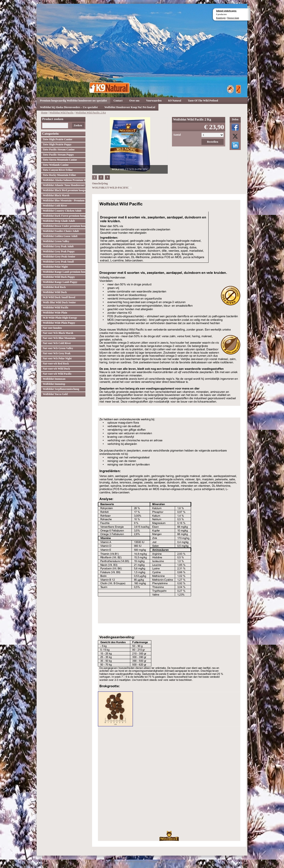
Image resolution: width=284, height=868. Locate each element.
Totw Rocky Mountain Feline (59, 175)
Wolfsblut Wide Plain (55, 313)
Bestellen (213, 142)
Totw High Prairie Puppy (57, 144)
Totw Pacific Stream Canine (59, 150)
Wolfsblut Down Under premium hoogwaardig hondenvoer (64, 226)
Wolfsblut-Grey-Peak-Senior (59, 257)
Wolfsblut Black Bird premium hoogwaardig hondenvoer (64, 190)
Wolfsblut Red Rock (54, 287)
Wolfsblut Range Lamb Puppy (60, 282)
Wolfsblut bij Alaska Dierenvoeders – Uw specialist (69, 107)
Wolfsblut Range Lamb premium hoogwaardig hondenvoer (64, 272)
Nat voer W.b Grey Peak (57, 353)
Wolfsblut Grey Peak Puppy (59, 251)
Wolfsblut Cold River (55, 206)
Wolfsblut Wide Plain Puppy (59, 323)
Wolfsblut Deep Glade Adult (59, 221)
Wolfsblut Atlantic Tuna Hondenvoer (64, 185)
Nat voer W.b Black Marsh (58, 333)
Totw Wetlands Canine (56, 165)
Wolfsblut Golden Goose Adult (60, 236)
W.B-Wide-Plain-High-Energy (60, 318)
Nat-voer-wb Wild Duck (56, 369)
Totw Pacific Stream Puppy (58, 155)
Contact (118, 101)
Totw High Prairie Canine (58, 139)
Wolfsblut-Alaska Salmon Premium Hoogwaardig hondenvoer (64, 180)
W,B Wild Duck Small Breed (59, 297)
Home (44, 113)
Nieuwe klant (233, 18)
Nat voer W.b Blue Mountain (59, 338)
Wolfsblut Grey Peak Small (58, 262)
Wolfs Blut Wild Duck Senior (59, 302)
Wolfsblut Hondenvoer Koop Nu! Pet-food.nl (130, 107)
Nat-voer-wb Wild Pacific (57, 374)
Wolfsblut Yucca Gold (55, 394)
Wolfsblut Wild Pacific (62, 113)
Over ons (134, 101)
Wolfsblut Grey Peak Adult (58, 246)
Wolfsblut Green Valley (56, 241)
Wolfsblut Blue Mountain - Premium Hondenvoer (64, 200)
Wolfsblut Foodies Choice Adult (61, 231)
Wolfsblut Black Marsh (56, 195)
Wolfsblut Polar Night (55, 267)
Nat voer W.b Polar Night (57, 358)
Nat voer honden (52, 328)
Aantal (177, 135)
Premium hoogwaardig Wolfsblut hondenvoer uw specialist (73, 101)
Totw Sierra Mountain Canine (60, 160)
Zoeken (78, 125)
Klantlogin (221, 18)
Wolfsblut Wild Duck (55, 292)
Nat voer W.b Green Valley (58, 348)
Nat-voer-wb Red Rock (56, 364)
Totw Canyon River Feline (58, 170)
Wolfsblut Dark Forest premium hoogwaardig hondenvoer (64, 216)
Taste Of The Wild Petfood (203, 101)
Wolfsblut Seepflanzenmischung (61, 389)
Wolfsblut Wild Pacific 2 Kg (91, 113)
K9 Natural (175, 101)
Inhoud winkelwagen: (226, 11)
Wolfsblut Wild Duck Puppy (59, 277)
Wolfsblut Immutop (54, 384)
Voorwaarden (154, 101)
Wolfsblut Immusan (54, 379)
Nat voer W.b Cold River (57, 343)
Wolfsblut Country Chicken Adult (62, 211)
